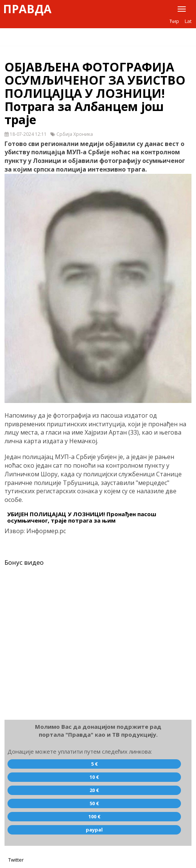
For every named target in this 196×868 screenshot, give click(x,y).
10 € (94, 777)
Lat (188, 21)
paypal (94, 830)
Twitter (16, 860)
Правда (27, 9)
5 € (94, 764)
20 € (94, 790)
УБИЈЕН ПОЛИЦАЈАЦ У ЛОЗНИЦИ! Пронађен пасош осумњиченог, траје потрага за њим (82, 517)
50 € (94, 803)
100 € (94, 816)
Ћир (174, 21)
